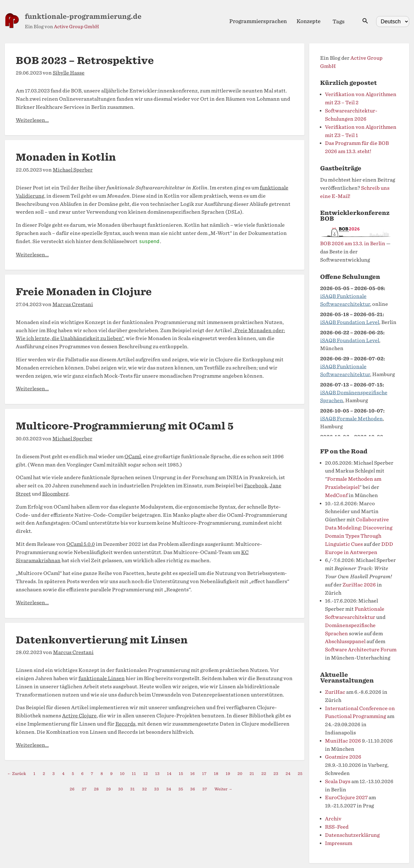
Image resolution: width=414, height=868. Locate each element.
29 (108, 789)
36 (193, 789)
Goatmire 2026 (343, 757)
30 (121, 789)
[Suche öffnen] (365, 21)
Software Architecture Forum (361, 650)
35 (181, 789)
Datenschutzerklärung (352, 835)
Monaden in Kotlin (66, 157)
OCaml (133, 457)
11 (134, 774)
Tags (339, 22)
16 (192, 774)
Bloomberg (55, 494)
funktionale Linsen (102, 678)
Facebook (256, 486)
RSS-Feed (337, 827)
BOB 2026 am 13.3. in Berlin (353, 244)
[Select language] (393, 22)
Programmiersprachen (258, 21)
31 (132, 789)
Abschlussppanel (345, 641)
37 (205, 789)
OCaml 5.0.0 (81, 544)
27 (84, 789)
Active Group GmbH (76, 27)
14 (169, 774)
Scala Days (338, 781)
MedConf (336, 495)
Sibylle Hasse (69, 73)
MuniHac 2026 (343, 741)
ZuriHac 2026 (359, 585)
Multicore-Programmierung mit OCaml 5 (125, 426)
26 (72, 789)
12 (146, 774)
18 (216, 774)
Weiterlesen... (32, 120)
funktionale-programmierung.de (83, 16)
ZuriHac (335, 692)
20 (240, 774)
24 (288, 774)
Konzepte (308, 21)
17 (204, 774)
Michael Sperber (73, 170)
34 (169, 789)
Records (125, 724)
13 (157, 774)
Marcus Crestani (73, 304)
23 (276, 774)
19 (228, 774)
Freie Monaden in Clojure (84, 292)
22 (264, 774)
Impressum (339, 843)
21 (252, 774)
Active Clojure (79, 716)
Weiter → (223, 789)
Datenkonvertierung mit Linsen (102, 640)
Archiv (333, 819)
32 (144, 789)
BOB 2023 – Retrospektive (85, 60)
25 (300, 774)
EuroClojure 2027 (346, 798)
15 (181, 774)
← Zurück (17, 774)
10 (122, 774)
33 (157, 789)
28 (96, 789)
